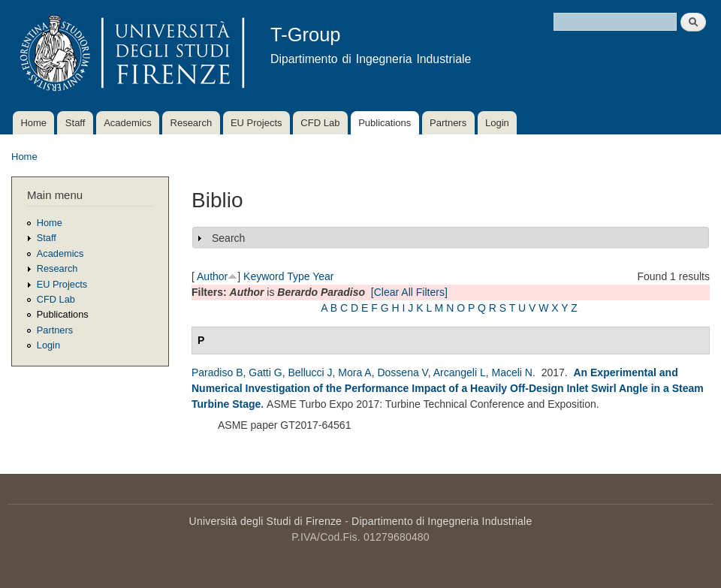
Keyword (264, 276)
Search (228, 238)
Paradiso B (217, 372)
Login (497, 123)
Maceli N (512, 372)
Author (212, 276)
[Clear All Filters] (409, 292)
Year (323, 276)
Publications (385, 123)
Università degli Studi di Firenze (265, 521)
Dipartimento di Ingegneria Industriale (442, 521)
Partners (448, 123)
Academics (128, 123)
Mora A (354, 372)
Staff (75, 123)
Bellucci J (310, 372)
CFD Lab (320, 123)
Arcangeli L (460, 372)
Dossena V (402, 372)
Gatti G (265, 372)
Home (33, 123)
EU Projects (256, 123)
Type (298, 276)
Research (192, 123)
